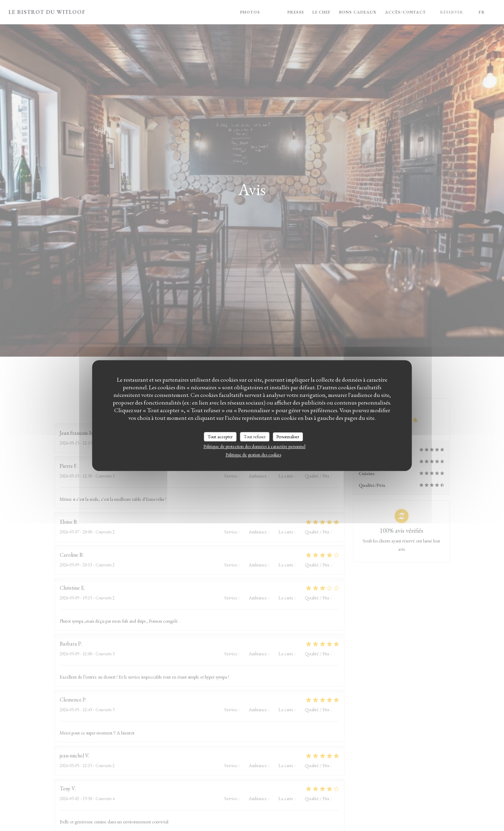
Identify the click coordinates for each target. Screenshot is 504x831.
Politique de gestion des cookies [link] (253, 455)
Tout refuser (255, 437)
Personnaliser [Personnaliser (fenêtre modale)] (288, 437)
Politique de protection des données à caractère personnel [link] (254, 446)
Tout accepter (220, 437)
